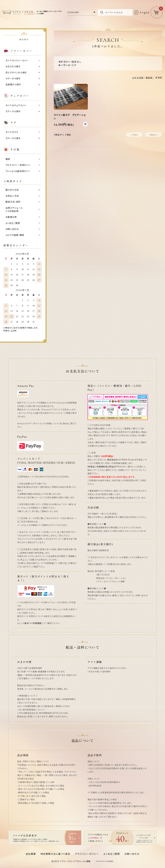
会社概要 (31, 854)
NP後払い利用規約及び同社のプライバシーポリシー (112, 467)
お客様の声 (11, 217)
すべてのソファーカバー (17, 60)
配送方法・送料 (13, 202)
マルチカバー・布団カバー (18, 165)
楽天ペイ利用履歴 (33, 623)
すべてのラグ (12, 132)
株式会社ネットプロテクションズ (122, 460)
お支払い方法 (12, 196)
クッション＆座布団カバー (18, 171)
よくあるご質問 (13, 223)
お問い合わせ (12, 229)
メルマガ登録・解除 (15, 235)
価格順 (149, 78)
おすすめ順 (138, 78)
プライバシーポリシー (87, 854)
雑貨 (8, 159)
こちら (64, 423)
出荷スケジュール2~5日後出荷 (14, 209)
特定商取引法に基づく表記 (55, 854)
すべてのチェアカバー (16, 105)
